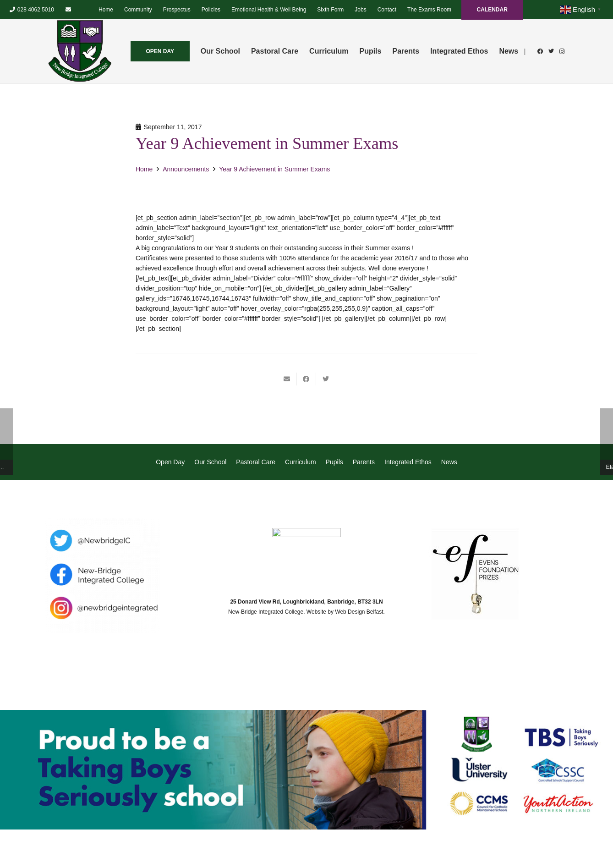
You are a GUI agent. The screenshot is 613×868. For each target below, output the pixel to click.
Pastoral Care (256, 462)
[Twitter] (551, 51)
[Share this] (306, 379)
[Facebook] (540, 51)
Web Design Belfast (359, 612)
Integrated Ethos (408, 462)
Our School (210, 462)
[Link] (80, 51)
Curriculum (301, 462)
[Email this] (287, 379)
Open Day (170, 462)
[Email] (68, 10)
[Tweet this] (326, 379)
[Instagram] (562, 51)
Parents (364, 462)
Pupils (334, 462)
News (449, 462)
